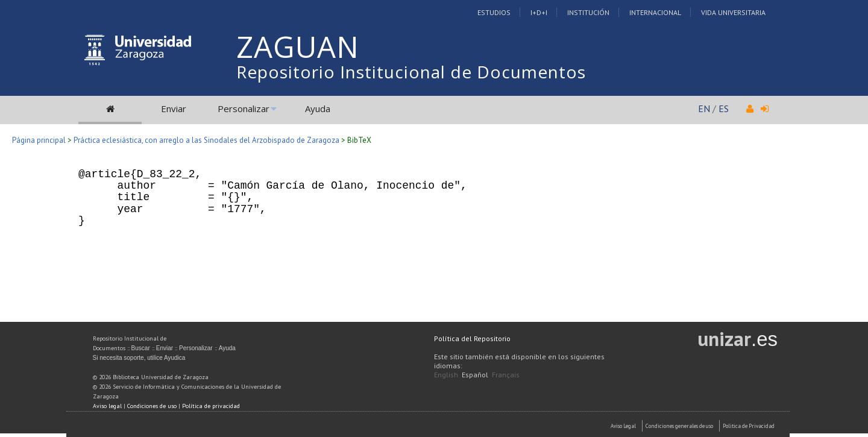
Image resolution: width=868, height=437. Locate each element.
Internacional (655, 12)
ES (724, 108)
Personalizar (244, 108)
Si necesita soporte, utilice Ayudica (139, 358)
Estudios (494, 12)
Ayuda (318, 108)
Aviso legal (107, 406)
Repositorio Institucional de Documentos (411, 72)
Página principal (39, 140)
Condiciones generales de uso (679, 426)
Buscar (141, 348)
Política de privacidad (211, 406)
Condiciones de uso (152, 406)
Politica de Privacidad (749, 426)
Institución (588, 12)
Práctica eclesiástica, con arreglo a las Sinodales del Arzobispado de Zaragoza (206, 140)
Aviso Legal (623, 426)
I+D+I (539, 12)
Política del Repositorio (472, 338)
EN (704, 108)
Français (506, 375)
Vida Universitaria (733, 12)
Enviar (174, 108)
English (446, 375)
